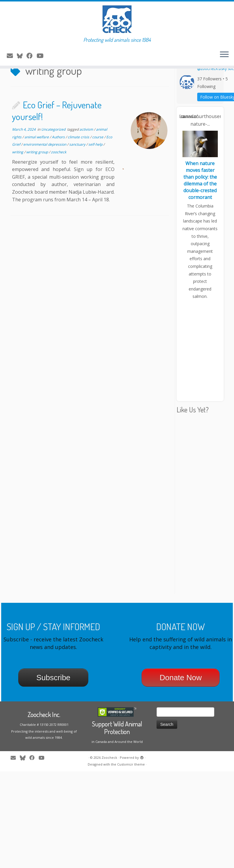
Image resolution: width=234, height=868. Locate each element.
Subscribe (53, 700)
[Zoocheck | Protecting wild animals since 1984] (117, 19)
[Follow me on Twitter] (22, 56)
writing (18, 174)
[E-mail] (12, 56)
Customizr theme (131, 786)
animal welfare (37, 159)
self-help (96, 166)
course (98, 159)
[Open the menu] (224, 55)
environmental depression (45, 166)
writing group (38, 174)
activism (87, 151)
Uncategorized (54, 151)
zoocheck (59, 174)
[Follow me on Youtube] (42, 56)
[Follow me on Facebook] (31, 56)
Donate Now (181, 700)
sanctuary (78, 166)
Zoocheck (109, 780)
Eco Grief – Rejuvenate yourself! (57, 133)
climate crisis (79, 159)
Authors (59, 159)
